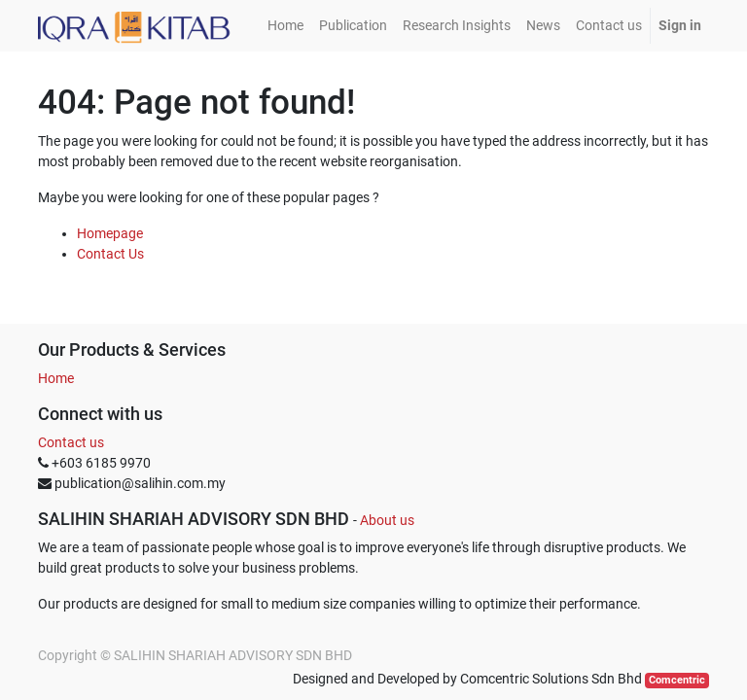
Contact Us (110, 254)
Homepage (110, 233)
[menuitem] (285, 26)
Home (56, 378)
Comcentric (677, 680)
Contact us (71, 442)
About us (387, 520)
